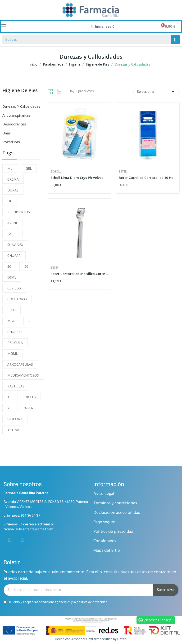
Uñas (7, 133)
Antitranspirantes (16, 115)
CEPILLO (14, 288)
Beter (123, 172)
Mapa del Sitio (107, 551)
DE (10, 201)
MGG (11, 321)
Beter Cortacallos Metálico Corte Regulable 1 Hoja (80, 274)
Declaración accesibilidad (117, 513)
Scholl (56, 172)
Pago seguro (104, 522)
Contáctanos (105, 541)
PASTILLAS (16, 386)
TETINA (13, 430)
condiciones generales (55, 602)
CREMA (13, 179)
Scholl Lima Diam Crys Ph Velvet (77, 178)
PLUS (11, 310)
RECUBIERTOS (19, 212)
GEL (29, 168)
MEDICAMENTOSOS (23, 375)
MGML (13, 353)
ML (10, 168)
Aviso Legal (104, 494)
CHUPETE (15, 332)
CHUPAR (14, 255)
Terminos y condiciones (115, 503)
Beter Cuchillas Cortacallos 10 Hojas (148, 178)
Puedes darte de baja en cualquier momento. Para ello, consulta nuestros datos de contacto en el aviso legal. (90, 575)
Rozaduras (11, 142)
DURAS (13, 190)
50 (26, 266)
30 (9, 266)
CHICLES (29, 397)
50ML (12, 277)
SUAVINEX (15, 245)
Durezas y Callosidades (21, 106)
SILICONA (15, 419)
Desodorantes (14, 124)
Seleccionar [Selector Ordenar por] (156, 92)
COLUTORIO (17, 299)
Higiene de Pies (20, 91)
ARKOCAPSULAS (20, 364)
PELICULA (15, 343)
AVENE (13, 223)
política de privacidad (92, 602)
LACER (12, 234)
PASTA (28, 408)
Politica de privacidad (113, 532)
